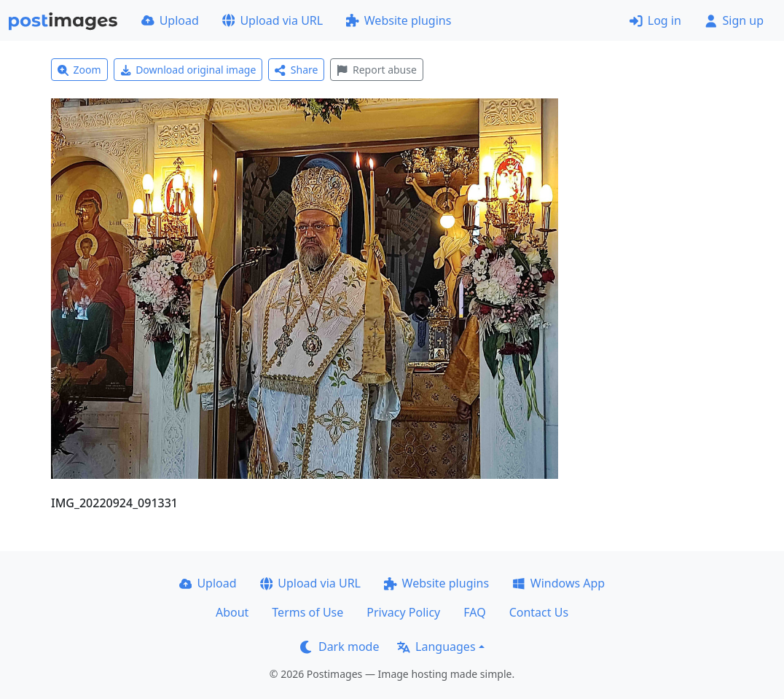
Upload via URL (273, 20)
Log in (655, 20)
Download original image (188, 70)
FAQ (474, 612)
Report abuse (376, 70)
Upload (170, 20)
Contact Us (539, 612)
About (232, 612)
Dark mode (340, 647)
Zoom (79, 70)
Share (296, 70)
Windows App (558, 583)
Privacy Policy (403, 612)
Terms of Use (307, 612)
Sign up (734, 20)
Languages (436, 647)
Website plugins (399, 20)
